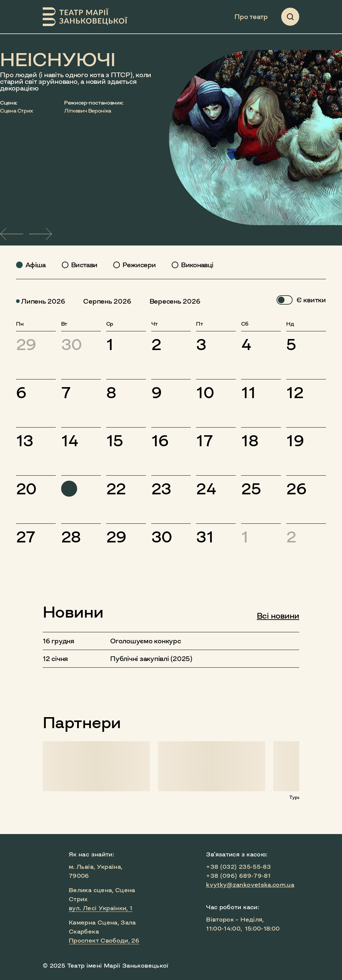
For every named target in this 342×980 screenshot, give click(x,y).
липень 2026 (40, 301)
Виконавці (197, 265)
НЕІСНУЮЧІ (58, 59)
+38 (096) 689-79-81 (238, 876)
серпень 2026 (105, 301)
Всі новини (278, 616)
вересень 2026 (173, 301)
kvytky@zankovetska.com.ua (250, 885)
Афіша (36, 265)
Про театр (251, 17)
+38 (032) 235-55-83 (238, 867)
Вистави (84, 265)
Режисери (139, 265)
